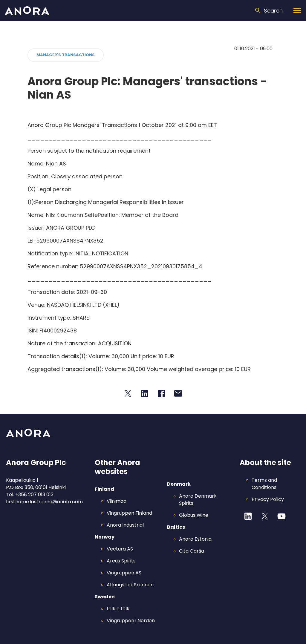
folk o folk (118, 609)
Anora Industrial (125, 525)
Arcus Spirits (121, 561)
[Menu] (297, 10)
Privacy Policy (268, 499)
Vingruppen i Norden (131, 621)
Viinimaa (117, 501)
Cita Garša (192, 551)
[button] (66, 55)
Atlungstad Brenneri (130, 585)
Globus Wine (194, 515)
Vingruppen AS (124, 573)
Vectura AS (120, 549)
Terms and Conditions (264, 484)
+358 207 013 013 (34, 494)
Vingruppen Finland (129, 513)
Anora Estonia (195, 539)
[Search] (268, 11)
